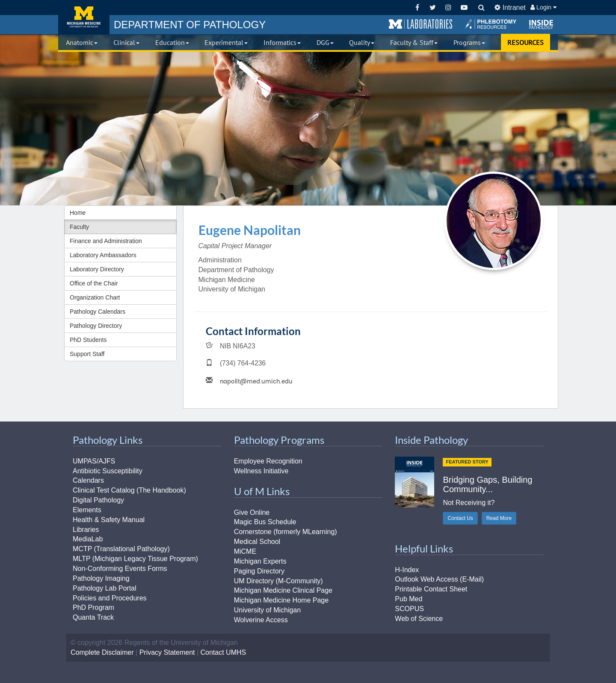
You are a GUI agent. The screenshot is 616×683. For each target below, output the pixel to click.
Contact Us (460, 518)
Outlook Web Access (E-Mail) (439, 579)
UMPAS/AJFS (94, 461)
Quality (362, 42)
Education (172, 42)
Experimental (226, 42)
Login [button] (543, 7)
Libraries (86, 530)
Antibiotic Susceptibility (108, 471)
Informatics (282, 42)
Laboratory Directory (97, 269)
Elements (87, 510)
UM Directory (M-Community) (278, 581)
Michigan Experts (260, 561)
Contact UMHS (224, 652)
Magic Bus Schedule (265, 522)
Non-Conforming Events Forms (120, 569)
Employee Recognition (268, 461)
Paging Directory (259, 571)
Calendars (88, 480)
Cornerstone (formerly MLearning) (286, 532)
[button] (421, 24)
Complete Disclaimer (102, 652)
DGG (325, 42)
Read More (499, 518)
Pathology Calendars (98, 312)
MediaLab (88, 539)
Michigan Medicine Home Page (281, 600)
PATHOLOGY (190, 25)
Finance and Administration (106, 241)
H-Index (407, 570)
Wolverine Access (261, 620)
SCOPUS (409, 609)
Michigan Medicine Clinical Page (283, 590)
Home (78, 213)
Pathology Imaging (101, 578)
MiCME (245, 551)
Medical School (257, 542)
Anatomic (82, 42)
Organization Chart (95, 297)
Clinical (126, 42)
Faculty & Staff (414, 42)
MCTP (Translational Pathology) (121, 549)
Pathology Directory (96, 326)
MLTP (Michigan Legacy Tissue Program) (135, 559)
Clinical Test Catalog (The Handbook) (129, 490)
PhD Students (88, 340)
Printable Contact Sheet (431, 589)
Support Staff (87, 354)
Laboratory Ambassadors (103, 255)
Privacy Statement (167, 652)
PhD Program (93, 607)
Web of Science (419, 619)
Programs (469, 42)
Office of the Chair (94, 283)
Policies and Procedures (110, 598)
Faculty (79, 227)
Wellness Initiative (261, 471)
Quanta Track (93, 617)
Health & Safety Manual (109, 520)
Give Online (252, 512)
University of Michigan (268, 610)
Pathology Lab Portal (105, 588)
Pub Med (409, 599)
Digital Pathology (98, 500)
